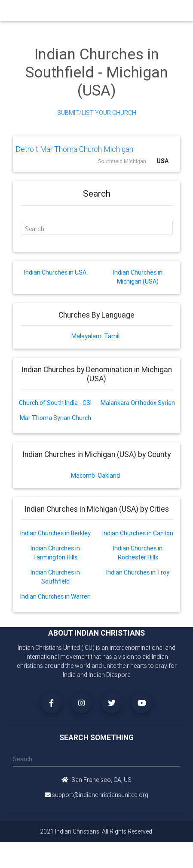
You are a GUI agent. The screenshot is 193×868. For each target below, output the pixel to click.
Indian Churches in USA (55, 272)
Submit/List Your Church (97, 113)
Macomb (83, 476)
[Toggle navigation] (177, 11)
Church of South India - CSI (55, 403)
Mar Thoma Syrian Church (55, 418)
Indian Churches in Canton (138, 533)
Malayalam (86, 336)
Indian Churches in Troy (138, 572)
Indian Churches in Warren (55, 596)
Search (35, 229)
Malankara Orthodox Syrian (138, 403)
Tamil (112, 336)
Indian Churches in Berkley (55, 533)
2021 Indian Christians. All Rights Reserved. (97, 831)
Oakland (109, 476)
